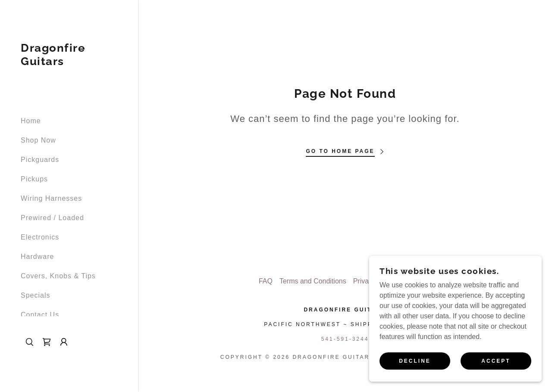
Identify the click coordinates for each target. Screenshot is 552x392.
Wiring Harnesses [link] (51, 198)
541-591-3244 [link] (345, 339)
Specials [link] (35, 295)
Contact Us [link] (40, 315)
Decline (415, 361)
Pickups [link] (34, 179)
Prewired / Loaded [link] (52, 218)
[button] (64, 342)
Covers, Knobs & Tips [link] (58, 276)
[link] (69, 63)
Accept (496, 361)
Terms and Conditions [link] (313, 281)
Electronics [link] (40, 237)
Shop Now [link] (38, 140)
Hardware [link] (37, 257)
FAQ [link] (266, 281)
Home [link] (31, 121)
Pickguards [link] (40, 160)
